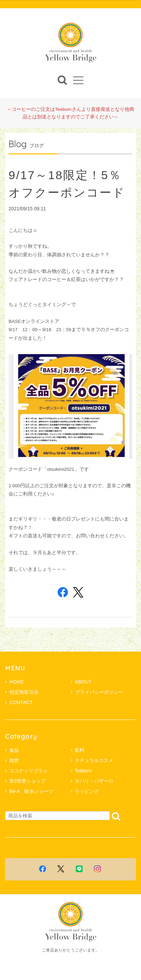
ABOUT (81, 682)
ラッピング (87, 791)
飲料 (80, 750)
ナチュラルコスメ (94, 760)
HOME (15, 682)
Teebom (83, 771)
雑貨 (14, 760)
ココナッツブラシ (28, 771)
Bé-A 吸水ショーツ (31, 791)
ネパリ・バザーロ (94, 781)
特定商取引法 (22, 692)
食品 (14, 750)
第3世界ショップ (27, 781)
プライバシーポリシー (97, 692)
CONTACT (19, 702)
